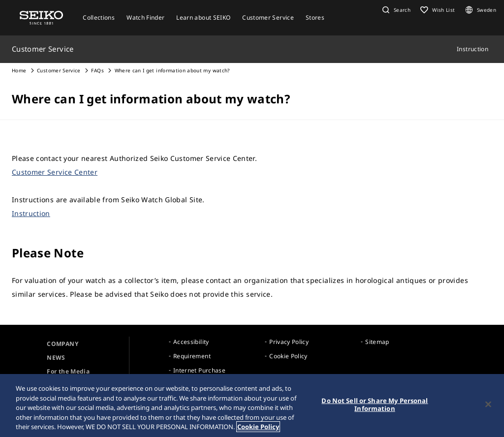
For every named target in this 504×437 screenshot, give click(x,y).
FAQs (97, 70)
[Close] (488, 405)
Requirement (192, 356)
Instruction (31, 213)
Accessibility (191, 342)
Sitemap (377, 342)
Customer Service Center (55, 172)
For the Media (68, 371)
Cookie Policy (288, 356)
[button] (395, 10)
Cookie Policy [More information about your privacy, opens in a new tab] (258, 427)
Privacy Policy (289, 342)
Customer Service (59, 70)
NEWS (56, 358)
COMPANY (62, 344)
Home (19, 70)
